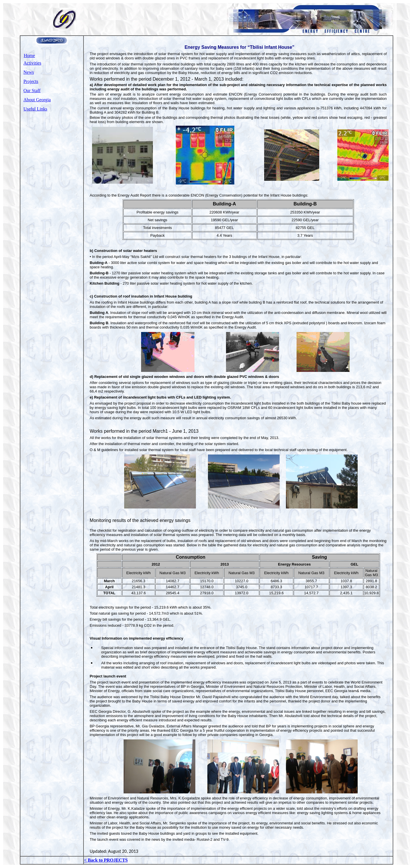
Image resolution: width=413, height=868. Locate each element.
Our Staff (32, 91)
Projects (31, 81)
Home (29, 56)
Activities (32, 63)
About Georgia (37, 100)
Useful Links (35, 109)
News (29, 72)
